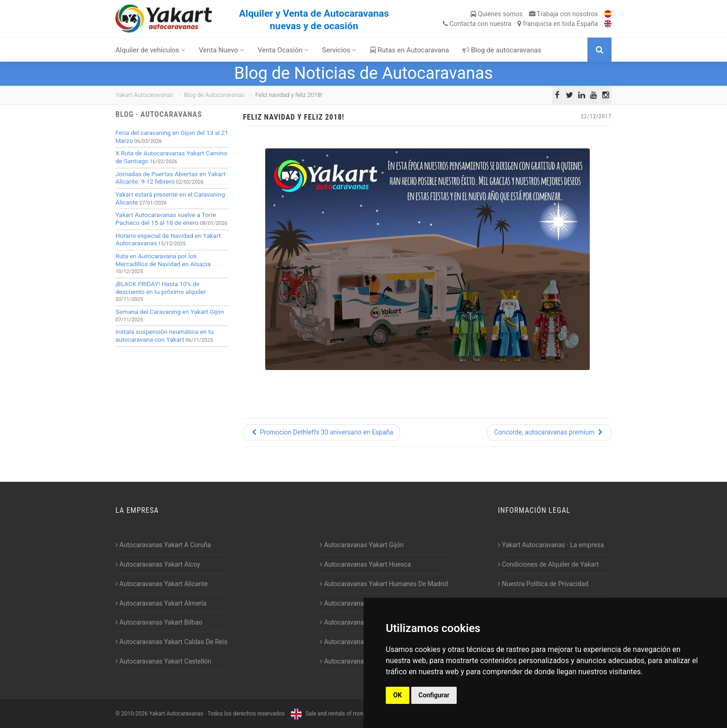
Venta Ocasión (284, 50)
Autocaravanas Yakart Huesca (365, 564)
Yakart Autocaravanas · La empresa (551, 545)
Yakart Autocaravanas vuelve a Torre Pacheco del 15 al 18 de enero (166, 219)
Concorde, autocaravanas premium (549, 432)
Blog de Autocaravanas (214, 95)
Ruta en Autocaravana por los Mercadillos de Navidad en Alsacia (163, 260)
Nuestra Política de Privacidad (543, 584)
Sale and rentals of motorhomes (337, 714)
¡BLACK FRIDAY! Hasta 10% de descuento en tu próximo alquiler (161, 288)
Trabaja (564, 14)
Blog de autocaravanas (502, 50)
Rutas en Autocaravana (410, 50)
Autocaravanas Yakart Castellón (163, 661)
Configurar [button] (434, 695)
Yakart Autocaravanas (144, 95)
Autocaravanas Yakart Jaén (361, 603)
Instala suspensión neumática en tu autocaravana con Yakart (165, 336)
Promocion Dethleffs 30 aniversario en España (322, 432)
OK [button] (398, 695)
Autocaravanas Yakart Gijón (362, 545)
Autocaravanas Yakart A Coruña (163, 545)
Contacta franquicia (520, 24)
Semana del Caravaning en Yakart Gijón (170, 312)
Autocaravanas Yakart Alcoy (158, 564)
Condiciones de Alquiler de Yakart (548, 564)
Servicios (340, 50)
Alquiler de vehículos (150, 50)
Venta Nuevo (222, 50)
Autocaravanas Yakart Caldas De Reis (171, 642)
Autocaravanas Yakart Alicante (162, 584)
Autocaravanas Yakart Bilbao (159, 622)
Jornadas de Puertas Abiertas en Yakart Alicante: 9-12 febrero (170, 178)
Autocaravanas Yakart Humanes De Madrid (384, 584)
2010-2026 (134, 714)
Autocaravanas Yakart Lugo (361, 622)
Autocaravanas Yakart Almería (161, 603)
